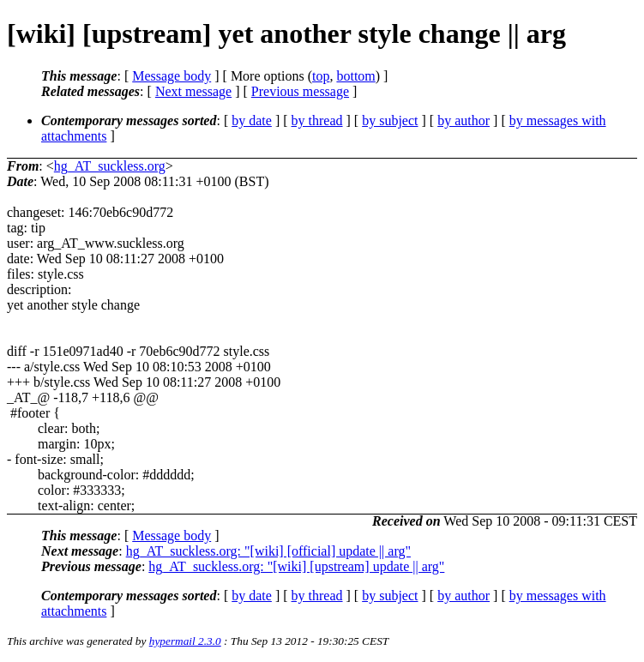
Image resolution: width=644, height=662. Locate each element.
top (321, 76)
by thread (317, 120)
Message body (172, 76)
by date (252, 120)
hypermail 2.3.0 (185, 641)
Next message (193, 91)
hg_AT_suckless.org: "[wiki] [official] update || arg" (268, 551)
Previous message (300, 91)
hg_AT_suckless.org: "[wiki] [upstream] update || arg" (296, 566)
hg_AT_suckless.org (110, 166)
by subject (390, 120)
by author (463, 120)
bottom (355, 76)
